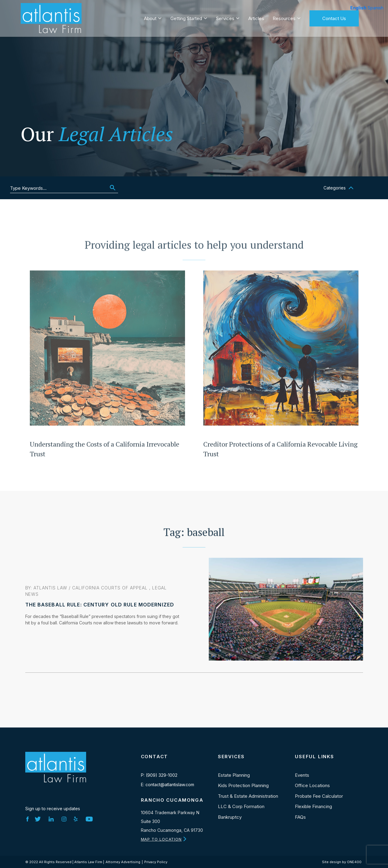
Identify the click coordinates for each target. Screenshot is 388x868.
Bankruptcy (230, 817)
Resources (284, 17)
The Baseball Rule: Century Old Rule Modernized (100, 605)
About (150, 17)
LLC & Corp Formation (241, 806)
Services (225, 17)
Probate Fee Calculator (319, 796)
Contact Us (334, 17)
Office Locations (312, 785)
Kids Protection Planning (243, 785)
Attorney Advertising (123, 862)
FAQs (300, 817)
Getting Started (186, 17)
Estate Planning (234, 775)
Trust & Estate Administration (248, 796)
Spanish (376, 8)
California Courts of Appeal (110, 588)
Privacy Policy (156, 862)
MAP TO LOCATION (161, 839)
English (358, 8)
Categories (335, 188)
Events (302, 775)
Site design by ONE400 (342, 862)
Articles (256, 17)
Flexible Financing (313, 806)
